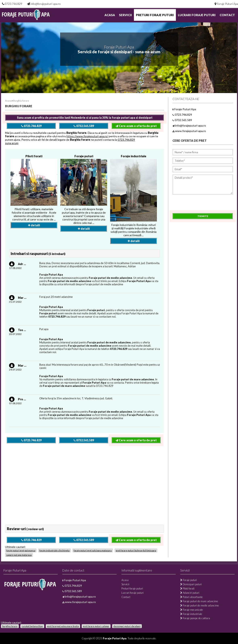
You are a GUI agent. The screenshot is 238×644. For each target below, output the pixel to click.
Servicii (125, 15)
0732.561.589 (84, 126)
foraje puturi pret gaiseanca (21, 550)
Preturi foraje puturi (155, 15)
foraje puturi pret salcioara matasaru (93, 550)
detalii (34, 225)
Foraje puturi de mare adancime (199, 601)
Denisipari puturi (191, 584)
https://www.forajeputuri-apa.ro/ (87, 136)
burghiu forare (10, 626)
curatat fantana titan (32, 626)
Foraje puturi (84, 156)
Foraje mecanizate (192, 610)
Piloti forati (34, 156)
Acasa (110, 15)
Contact (227, 15)
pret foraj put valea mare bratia (63, 626)
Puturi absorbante (192, 597)
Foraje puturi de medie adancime (200, 605)
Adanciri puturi (190, 593)
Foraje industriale (134, 156)
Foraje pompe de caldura (195, 618)
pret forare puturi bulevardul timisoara (136, 550)
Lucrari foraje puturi (197, 15)
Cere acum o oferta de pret (136, 126)
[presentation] (203, 205)
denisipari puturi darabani (127, 626)
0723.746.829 (14, 4)
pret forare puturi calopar (96, 626)
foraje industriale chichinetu (54, 550)
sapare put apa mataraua (19, 555)
